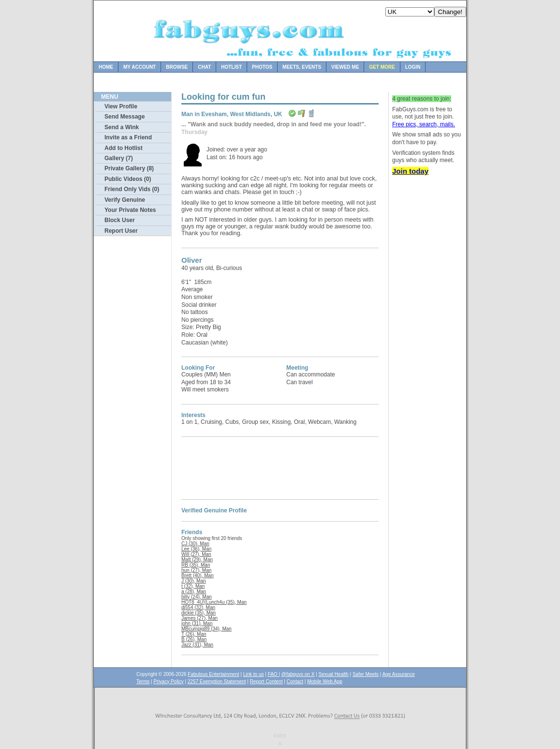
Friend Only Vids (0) (132, 189)
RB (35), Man (196, 565)
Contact (295, 682)
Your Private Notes (130, 210)
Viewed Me (345, 67)
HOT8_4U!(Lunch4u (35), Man (214, 602)
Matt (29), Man (197, 560)
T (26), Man (194, 634)
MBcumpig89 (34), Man (206, 629)
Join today (410, 171)
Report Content (266, 682)
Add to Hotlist (124, 148)
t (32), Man (193, 586)
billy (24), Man (197, 597)
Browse (177, 67)
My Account (140, 67)
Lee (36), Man (196, 549)
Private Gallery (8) (129, 168)
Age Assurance (398, 674)
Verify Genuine (125, 200)
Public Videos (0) (128, 179)
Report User (121, 231)
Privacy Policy (168, 682)
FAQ (273, 674)
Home (106, 67)
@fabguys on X (298, 674)
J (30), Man (194, 581)
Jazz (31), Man (197, 645)
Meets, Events (302, 67)
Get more (382, 67)
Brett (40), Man (198, 576)
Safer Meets (366, 674)
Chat (204, 67)
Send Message (125, 117)
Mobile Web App (325, 682)
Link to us (254, 674)
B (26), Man (194, 639)
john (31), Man (197, 623)
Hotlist (231, 67)
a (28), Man (194, 592)
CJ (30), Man (195, 544)
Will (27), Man (196, 554)
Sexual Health (334, 674)
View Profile (121, 106)
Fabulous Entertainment (213, 674)
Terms (143, 682)
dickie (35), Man (199, 613)
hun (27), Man (196, 570)
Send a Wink (122, 127)
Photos (262, 67)
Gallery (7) (119, 158)
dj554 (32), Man (198, 607)
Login (413, 67)
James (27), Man (199, 618)
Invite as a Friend (128, 137)
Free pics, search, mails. (424, 124)
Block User (120, 220)
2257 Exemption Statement (217, 682)
